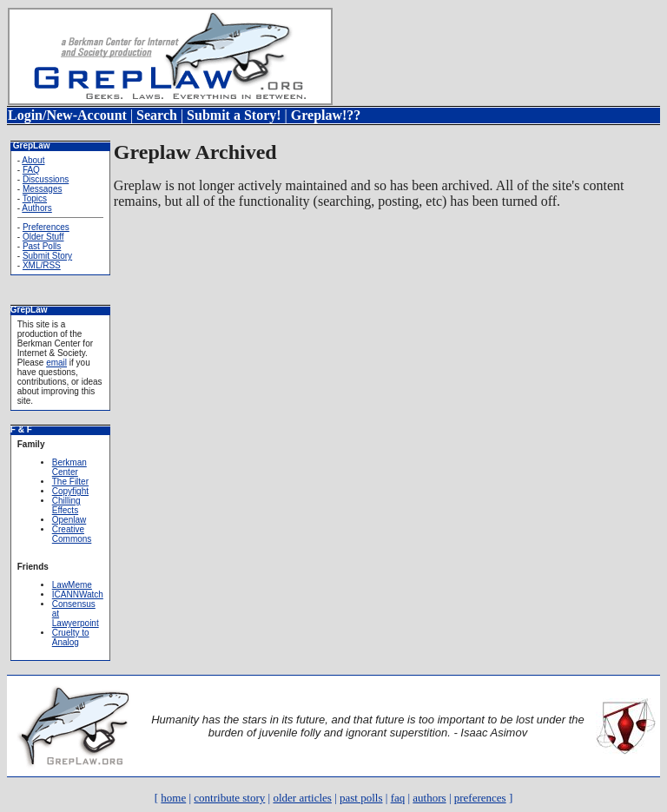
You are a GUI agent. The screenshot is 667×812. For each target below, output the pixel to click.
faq (398, 798)
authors (429, 798)
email (56, 363)
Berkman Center (69, 467)
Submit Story (47, 256)
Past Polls (42, 246)
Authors (36, 208)
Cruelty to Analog (71, 637)
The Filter (70, 482)
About (33, 160)
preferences (480, 798)
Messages (43, 189)
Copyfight (70, 491)
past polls (361, 798)
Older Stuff (43, 237)
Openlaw (69, 520)
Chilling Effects (66, 505)
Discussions (46, 179)
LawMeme (72, 585)
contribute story (229, 798)
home (173, 798)
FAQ (31, 170)
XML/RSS (42, 265)
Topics (35, 198)
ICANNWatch (78, 594)
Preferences (46, 227)
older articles (302, 798)
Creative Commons (72, 534)
